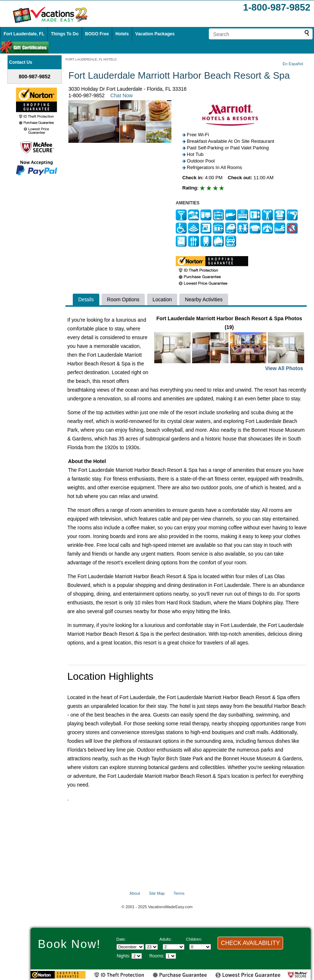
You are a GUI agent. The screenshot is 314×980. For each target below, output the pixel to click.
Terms (179, 893)
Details (86, 299)
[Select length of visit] (137, 956)
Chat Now (121, 95)
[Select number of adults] (174, 947)
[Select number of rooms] (171, 956)
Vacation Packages (155, 34)
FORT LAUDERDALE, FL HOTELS (91, 59)
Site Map (157, 893)
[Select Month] (130, 947)
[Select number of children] (200, 947)
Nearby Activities (204, 299)
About (135, 893)
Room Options (123, 299)
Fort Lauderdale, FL (24, 34)
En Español (293, 64)
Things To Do (65, 34)
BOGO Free (97, 34)
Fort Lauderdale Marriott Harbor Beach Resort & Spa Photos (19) (229, 344)
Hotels (122, 34)
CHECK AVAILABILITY (250, 943)
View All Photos (284, 368)
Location (162, 299)
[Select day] (152, 947)
